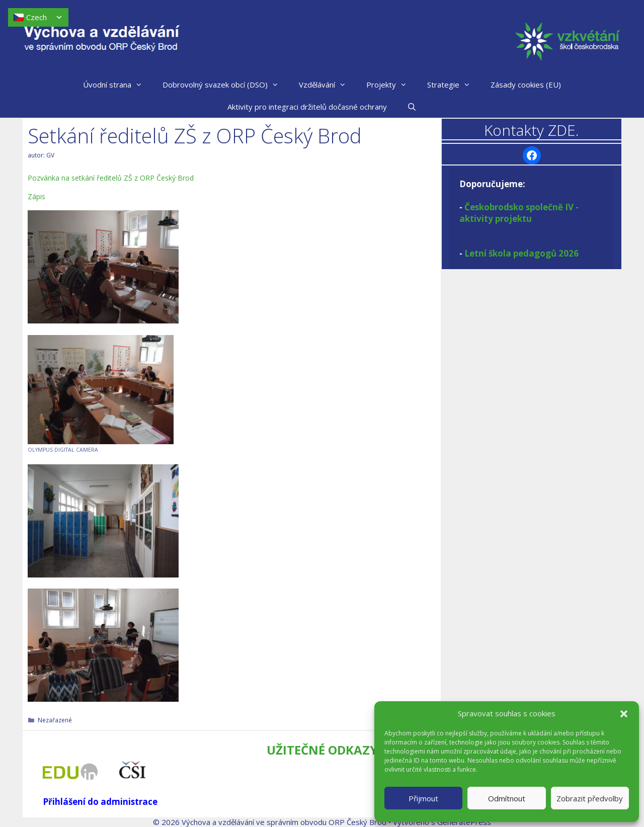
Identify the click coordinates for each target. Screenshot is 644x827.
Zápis (36, 196)
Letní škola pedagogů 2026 (521, 253)
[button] (624, 714)
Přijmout (423, 798)
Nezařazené (55, 720)
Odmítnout (507, 798)
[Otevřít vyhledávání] (412, 107)
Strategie (454, 85)
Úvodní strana (118, 85)
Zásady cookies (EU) (526, 85)
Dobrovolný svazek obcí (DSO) (226, 85)
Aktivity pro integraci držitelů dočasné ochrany (307, 107)
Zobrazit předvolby (590, 798)
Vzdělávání (328, 85)
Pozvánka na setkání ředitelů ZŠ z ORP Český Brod (111, 178)
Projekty (392, 85)
